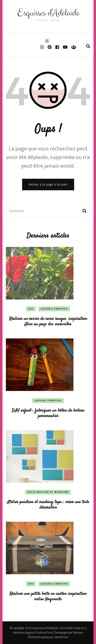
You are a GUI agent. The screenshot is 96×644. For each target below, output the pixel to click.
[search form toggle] (88, 46)
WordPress (61, 637)
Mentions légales (24, 633)
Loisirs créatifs (54, 309)
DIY (31, 309)
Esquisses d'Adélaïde (48, 13)
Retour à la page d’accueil (48, 185)
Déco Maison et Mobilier (48, 492)
